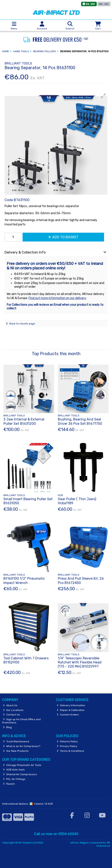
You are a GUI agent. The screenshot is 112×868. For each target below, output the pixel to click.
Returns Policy (67, 741)
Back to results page (22, 324)
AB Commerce (103, 844)
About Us (10, 705)
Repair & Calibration (71, 710)
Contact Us (12, 715)
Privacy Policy (67, 746)
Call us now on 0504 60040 (56, 834)
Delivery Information (71, 705)
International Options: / (28, 804)
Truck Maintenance (16, 741)
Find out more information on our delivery (57, 298)
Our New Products (16, 751)
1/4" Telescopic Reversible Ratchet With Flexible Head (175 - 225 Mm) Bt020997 (80, 662)
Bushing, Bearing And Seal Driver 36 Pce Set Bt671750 (80, 421)
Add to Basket (63, 237)
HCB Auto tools (14, 770)
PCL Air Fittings (14, 779)
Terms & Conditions (71, 751)
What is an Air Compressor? (22, 746)
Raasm (9, 784)
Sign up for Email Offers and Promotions (21, 721)
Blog (7, 727)
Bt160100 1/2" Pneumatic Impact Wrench (24, 581)
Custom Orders (68, 715)
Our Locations (13, 710)
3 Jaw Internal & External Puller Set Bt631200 (24, 421)
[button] (103, 96)
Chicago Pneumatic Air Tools (22, 765)
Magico (84, 843)
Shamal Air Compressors (20, 774)
